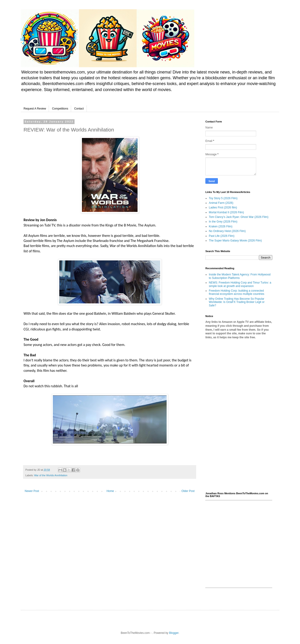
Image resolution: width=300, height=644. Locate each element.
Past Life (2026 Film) (222, 236)
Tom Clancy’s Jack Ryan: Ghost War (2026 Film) (239, 217)
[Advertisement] (239, 416)
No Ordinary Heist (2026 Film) (227, 231)
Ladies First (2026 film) (223, 208)
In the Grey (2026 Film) (223, 222)
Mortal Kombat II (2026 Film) (226, 212)
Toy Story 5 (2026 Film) (223, 198)
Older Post (188, 491)
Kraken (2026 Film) (221, 226)
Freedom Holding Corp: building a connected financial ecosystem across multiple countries (237, 292)
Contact (79, 109)
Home (110, 491)
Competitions (60, 109)
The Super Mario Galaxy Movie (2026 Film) (235, 241)
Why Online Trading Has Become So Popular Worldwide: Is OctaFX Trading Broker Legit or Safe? (237, 302)
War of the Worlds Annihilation (51, 475)
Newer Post (32, 491)
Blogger (174, 633)
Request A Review (35, 109)
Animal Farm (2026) (221, 203)
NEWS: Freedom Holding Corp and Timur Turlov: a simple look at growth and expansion (240, 284)
